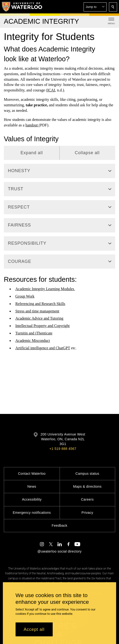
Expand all (32, 153)
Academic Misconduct (33, 341)
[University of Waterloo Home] (22, 7)
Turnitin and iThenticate (34, 333)
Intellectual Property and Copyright (42, 326)
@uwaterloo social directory (59, 551)
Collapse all (87, 153)
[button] (95, 7)
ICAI (51, 90)
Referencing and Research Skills (40, 304)
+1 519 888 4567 (63, 449)
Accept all (34, 629)
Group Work (25, 296)
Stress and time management (37, 311)
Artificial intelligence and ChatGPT (43, 348)
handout (32, 125)
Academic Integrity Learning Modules (45, 289)
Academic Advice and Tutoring (39, 318)
